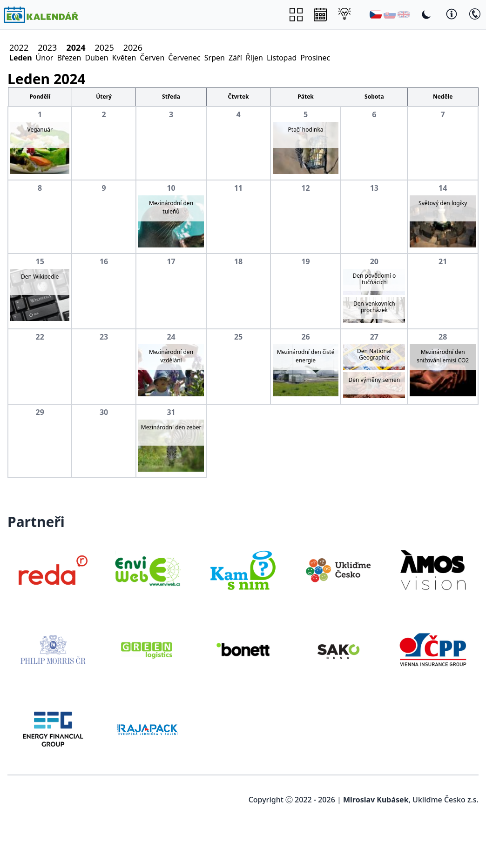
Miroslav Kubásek (376, 800)
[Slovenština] (390, 14)
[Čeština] (376, 14)
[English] (404, 14)
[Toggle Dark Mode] (426, 14)
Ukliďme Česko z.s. (445, 800)
